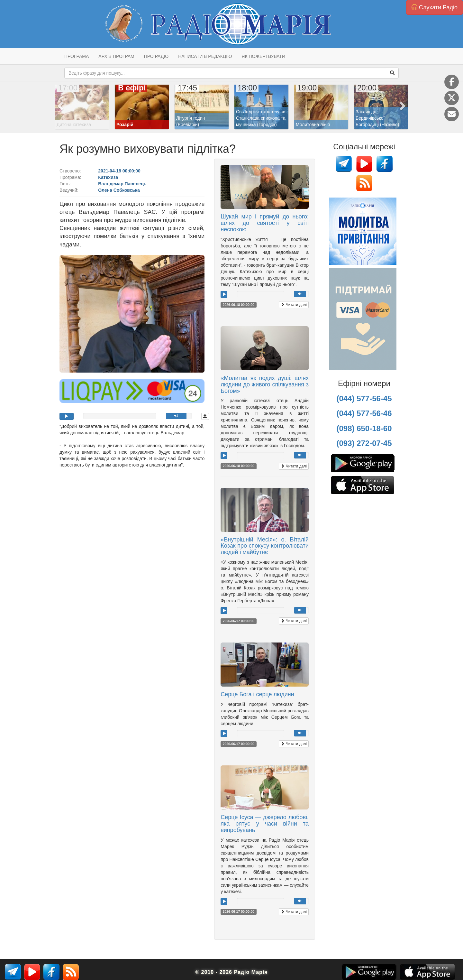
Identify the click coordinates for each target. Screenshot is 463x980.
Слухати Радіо (435, 7)
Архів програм (116, 56)
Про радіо (156, 56)
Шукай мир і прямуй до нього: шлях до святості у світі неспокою (265, 223)
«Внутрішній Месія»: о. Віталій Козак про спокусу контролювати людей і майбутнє (265, 546)
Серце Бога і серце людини (257, 694)
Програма (77, 56)
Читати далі (294, 305)
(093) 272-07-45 (364, 443)
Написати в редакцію (205, 56)
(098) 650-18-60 (364, 428)
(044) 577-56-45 (364, 398)
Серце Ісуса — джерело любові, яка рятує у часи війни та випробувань (265, 824)
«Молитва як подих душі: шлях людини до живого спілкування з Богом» (265, 384)
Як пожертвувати (263, 56)
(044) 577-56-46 (364, 413)
